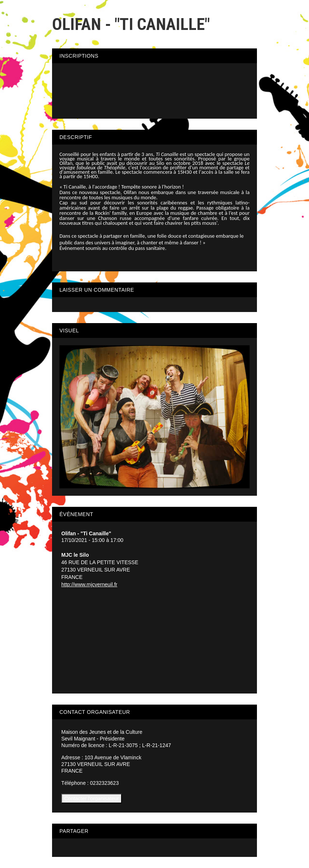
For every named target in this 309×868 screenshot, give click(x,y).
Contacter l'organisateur (92, 799)
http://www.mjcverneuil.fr (89, 584)
